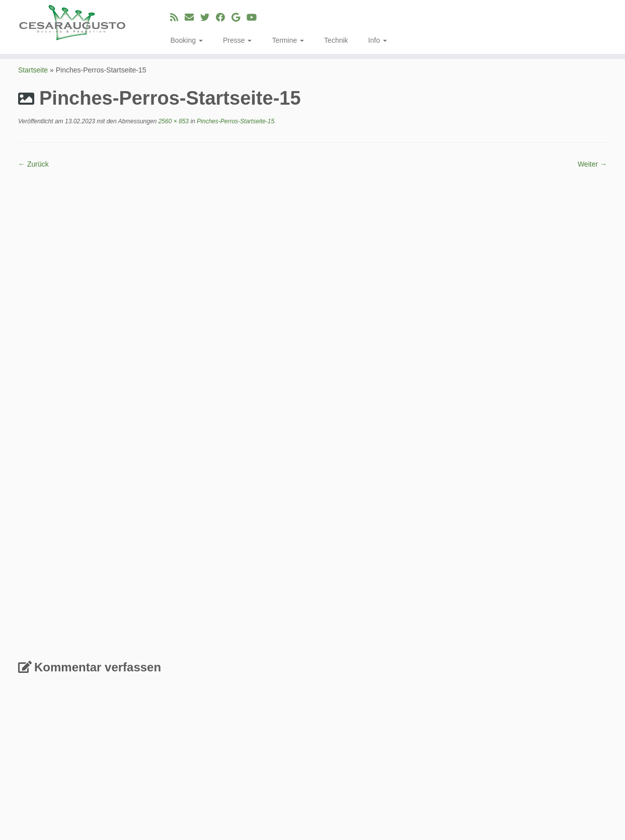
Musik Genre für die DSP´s (259, 711)
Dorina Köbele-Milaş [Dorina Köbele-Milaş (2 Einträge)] (527, 699)
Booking (186, 40)
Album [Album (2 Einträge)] (431, 664)
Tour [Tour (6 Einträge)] (534, 784)
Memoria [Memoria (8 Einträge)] (442, 747)
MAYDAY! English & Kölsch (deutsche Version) (284, 663)
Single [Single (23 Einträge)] (441, 782)
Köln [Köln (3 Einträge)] (482, 723)
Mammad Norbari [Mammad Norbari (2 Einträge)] (544, 736)
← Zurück (33, 164)
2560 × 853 (173, 121)
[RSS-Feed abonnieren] (177, 18)
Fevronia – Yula (246, 699)
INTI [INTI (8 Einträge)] (521, 709)
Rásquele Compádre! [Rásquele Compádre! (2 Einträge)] (486, 771)
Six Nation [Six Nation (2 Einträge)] (479, 785)
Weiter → (592, 164)
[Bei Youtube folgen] (255, 18)
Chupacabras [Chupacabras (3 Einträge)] (548, 687)
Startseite (33, 70)
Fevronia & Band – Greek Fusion (267, 687)
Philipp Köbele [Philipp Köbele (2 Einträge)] (544, 759)
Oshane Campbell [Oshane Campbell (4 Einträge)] (485, 758)
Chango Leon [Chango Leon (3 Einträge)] (464, 687)
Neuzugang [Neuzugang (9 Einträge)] (540, 746)
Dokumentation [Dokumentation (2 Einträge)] (471, 699)
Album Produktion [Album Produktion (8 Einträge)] (486, 662)
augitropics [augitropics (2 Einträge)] (514, 675)
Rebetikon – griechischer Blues (265, 675)
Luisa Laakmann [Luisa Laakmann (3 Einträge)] (486, 735)
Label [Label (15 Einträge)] (508, 722)
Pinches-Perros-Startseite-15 (235, 121)
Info (378, 40)
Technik (336, 40)
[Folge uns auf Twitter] (208, 18)
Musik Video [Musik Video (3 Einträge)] (487, 748)
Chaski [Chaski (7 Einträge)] (506, 686)
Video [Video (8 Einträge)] (542, 797)
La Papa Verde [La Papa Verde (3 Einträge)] (552, 723)
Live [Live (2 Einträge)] (449, 736)
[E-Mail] (192, 18)
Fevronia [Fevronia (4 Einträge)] (588, 698)
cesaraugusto (253, 824)
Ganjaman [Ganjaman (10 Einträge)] (448, 709)
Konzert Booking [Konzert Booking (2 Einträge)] (446, 724)
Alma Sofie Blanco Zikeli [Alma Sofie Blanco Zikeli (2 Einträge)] (458, 675)
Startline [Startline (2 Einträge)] (510, 785)
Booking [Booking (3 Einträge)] (573, 674)
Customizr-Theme (386, 824)
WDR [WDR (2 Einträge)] (566, 798)
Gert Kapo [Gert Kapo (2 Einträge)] (493, 711)
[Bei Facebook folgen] (224, 18)
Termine (288, 40)
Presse (237, 40)
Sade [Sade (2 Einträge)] (528, 771)
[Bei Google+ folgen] (239, 18)
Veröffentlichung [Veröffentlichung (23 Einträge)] (474, 795)
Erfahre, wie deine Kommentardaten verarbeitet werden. (295, 596)
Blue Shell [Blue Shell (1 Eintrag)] (545, 675)
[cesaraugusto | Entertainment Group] (72, 23)
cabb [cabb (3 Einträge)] (429, 687)
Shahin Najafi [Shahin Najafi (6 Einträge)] (569, 770)
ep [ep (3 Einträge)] (565, 698)
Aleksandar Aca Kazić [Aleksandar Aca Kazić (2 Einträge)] (565, 664)
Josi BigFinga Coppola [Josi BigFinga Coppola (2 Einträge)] (568, 711)
